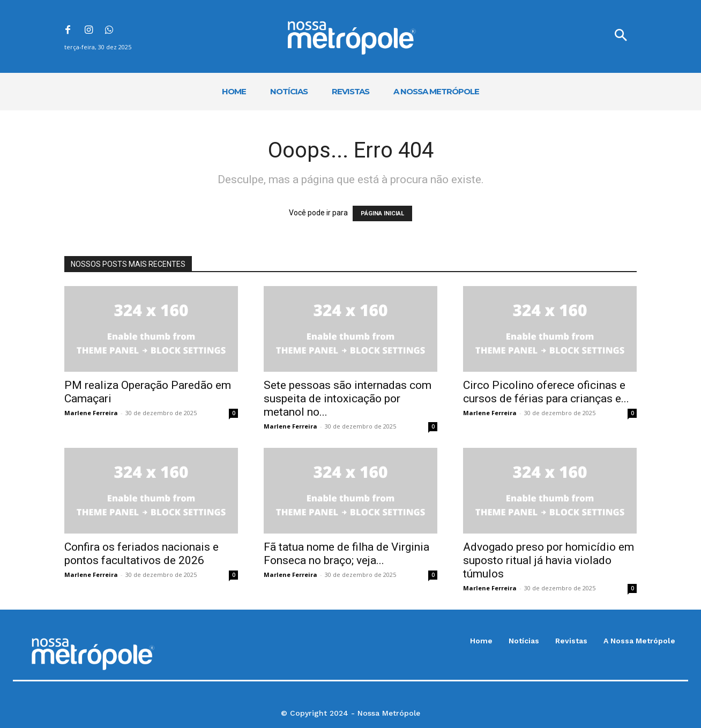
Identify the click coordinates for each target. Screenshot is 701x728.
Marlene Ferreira (91, 413)
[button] (621, 36)
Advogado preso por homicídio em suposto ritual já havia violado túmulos (549, 560)
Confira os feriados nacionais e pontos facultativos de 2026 (141, 554)
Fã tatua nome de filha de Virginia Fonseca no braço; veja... (346, 554)
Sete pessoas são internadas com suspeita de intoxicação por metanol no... (348, 399)
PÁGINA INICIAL (382, 213)
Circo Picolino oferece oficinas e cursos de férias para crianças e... (546, 392)
